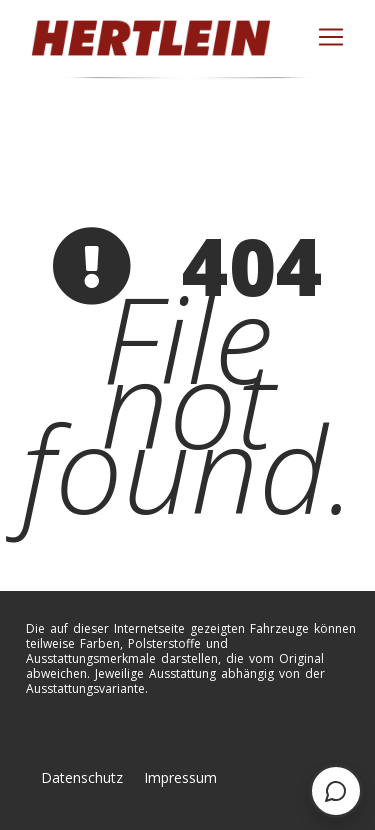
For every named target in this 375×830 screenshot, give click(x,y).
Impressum (180, 777)
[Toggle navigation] (331, 37)
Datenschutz (82, 777)
